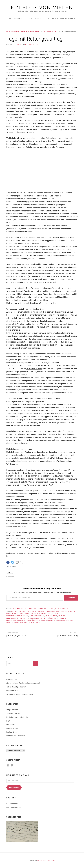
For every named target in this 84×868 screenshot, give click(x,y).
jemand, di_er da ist (23, 634)
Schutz (22, 620)
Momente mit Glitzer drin (16, 736)
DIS (63, 612)
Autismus (30, 612)
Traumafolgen (26, 622)
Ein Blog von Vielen (42, 7)
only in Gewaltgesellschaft (16, 687)
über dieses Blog (15, 18)
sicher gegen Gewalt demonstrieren (20, 694)
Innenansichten (61, 609)
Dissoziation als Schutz (16, 614)
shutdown (43, 620)
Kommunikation (51, 616)
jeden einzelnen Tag (61, 634)
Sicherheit (52, 620)
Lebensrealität (12, 618)
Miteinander (33, 618)
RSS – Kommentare (14, 807)
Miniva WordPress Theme (46, 860)
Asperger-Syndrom (19, 612)
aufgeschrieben (12, 710)
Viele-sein (36, 622)
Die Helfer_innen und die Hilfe (39, 609)
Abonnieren (71, 598)
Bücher (38, 18)
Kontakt (61, 616)
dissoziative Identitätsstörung (39, 614)
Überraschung (12, 679)
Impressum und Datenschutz (64, 18)
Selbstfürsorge (32, 620)
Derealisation (56, 612)
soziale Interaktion (65, 620)
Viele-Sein (29, 18)
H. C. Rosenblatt (32, 45)
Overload (62, 618)
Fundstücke (11, 725)
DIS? (53, 609)
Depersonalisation (42, 612)
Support (47, 18)
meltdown (23, 618)
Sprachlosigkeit (13, 622)
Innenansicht (39, 616)
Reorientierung (13, 620)
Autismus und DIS (19, 609)
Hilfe (31, 616)
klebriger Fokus (12, 691)
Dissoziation (70, 612)
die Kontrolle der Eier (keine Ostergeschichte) (23, 683)
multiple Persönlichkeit (48, 618)
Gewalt (26, 616)
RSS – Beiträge (12, 804)
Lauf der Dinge (12, 732)
